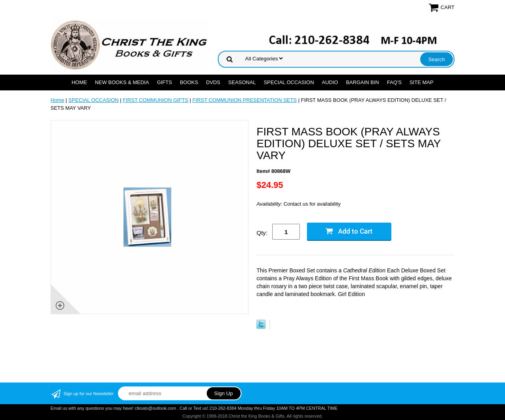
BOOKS (189, 82)
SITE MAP (422, 82)
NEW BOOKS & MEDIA (122, 82)
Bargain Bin (363, 82)
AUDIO (330, 82)
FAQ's (394, 82)
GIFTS (165, 82)
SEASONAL (242, 82)
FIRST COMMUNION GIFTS (155, 100)
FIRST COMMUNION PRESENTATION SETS (245, 100)
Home (79, 82)
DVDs (213, 82)
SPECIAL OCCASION (289, 82)
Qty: (262, 233)
